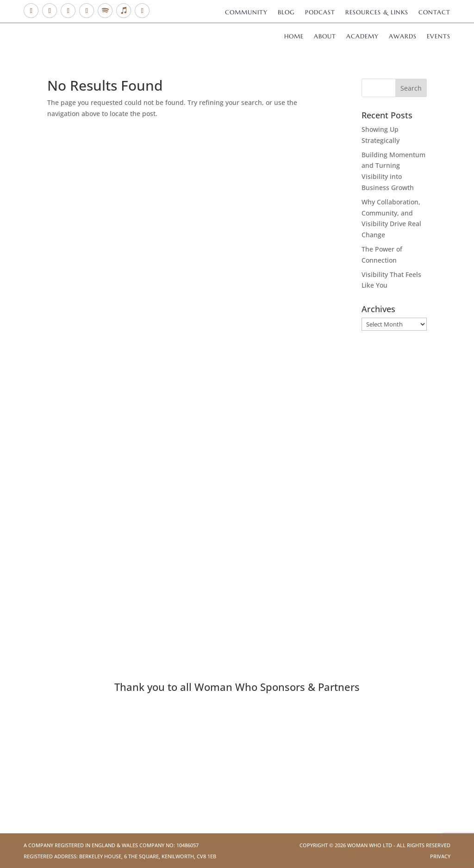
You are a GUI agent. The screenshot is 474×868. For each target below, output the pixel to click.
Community (246, 13)
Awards (403, 37)
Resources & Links (377, 13)
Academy (362, 37)
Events (439, 37)
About (325, 37)
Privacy (440, 856)
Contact (434, 13)
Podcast (320, 13)
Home (294, 37)
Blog (286, 13)
